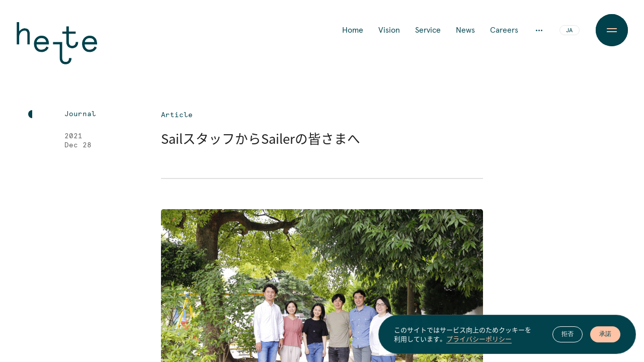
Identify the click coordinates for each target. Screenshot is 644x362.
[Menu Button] (612, 30)
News (465, 30)
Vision (389, 30)
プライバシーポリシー (479, 341)
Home (353, 30)
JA (569, 31)
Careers (504, 30)
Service (428, 30)
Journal (80, 114)
